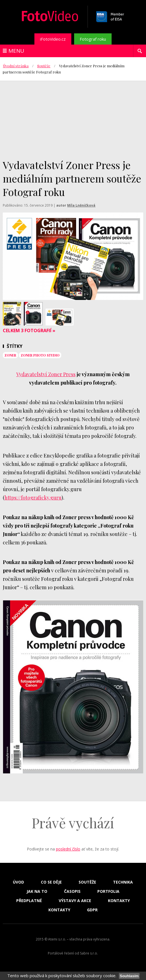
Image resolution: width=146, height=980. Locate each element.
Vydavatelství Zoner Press (46, 374)
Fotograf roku (93, 39)
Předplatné (29, 901)
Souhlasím (129, 976)
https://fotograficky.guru (33, 498)
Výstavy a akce (75, 901)
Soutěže (44, 66)
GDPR (92, 910)
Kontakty (119, 901)
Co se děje (51, 882)
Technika (123, 882)
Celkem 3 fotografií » (29, 330)
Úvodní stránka (16, 66)
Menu (16, 51)
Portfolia (108, 891)
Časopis (72, 891)
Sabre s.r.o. (89, 953)
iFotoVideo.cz (53, 39)
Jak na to (37, 891)
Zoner (10, 355)
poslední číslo (68, 849)
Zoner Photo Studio (40, 355)
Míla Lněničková (81, 205)
